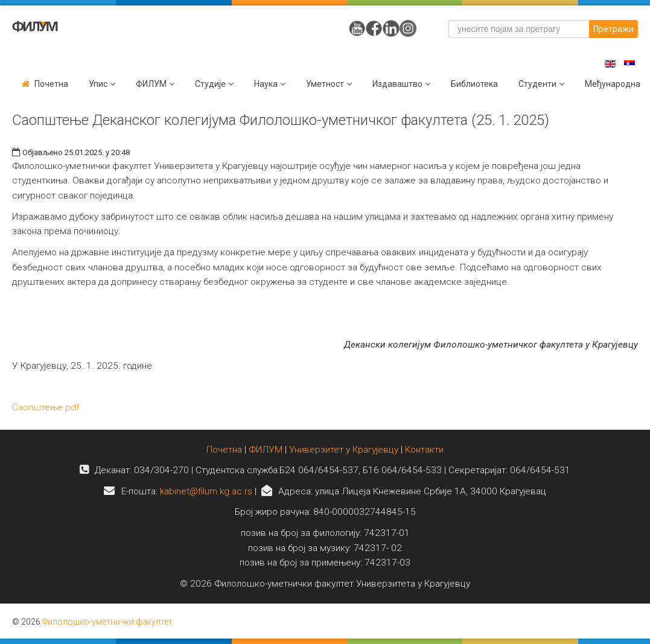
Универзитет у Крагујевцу (344, 450)
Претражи (613, 29)
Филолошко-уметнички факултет (107, 622)
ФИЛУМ (266, 450)
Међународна (613, 84)
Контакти (424, 450)
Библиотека (474, 84)
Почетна (51, 84)
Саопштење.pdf (46, 407)
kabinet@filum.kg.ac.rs (206, 491)
